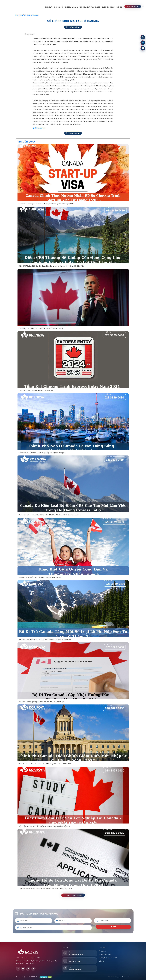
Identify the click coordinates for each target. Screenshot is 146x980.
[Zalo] (143, 48)
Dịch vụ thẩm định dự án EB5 (108, 958)
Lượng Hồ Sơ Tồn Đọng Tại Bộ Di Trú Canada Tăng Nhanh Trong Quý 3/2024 (46, 888)
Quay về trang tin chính (73, 895)
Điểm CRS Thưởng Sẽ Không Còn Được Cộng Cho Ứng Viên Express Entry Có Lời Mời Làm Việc (51, 266)
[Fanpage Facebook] (143, 43)
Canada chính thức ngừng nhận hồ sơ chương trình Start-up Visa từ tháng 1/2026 (46, 204)
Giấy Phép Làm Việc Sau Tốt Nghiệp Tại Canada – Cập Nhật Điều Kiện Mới (44, 826)
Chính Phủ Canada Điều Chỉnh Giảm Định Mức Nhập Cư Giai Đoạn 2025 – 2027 (45, 764)
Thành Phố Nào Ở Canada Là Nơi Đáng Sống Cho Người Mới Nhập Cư (42, 453)
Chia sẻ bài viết (39, 128)
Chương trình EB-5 (105, 954)
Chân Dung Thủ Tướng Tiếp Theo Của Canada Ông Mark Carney (41, 328)
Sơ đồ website (126, 977)
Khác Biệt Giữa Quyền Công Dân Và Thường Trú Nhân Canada (40, 577)
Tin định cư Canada (31, 15)
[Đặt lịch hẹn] (143, 37)
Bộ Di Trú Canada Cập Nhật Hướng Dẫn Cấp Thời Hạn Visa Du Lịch (41, 702)
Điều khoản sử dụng (114, 977)
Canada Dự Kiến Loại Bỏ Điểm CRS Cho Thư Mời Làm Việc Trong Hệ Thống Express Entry (50, 515)
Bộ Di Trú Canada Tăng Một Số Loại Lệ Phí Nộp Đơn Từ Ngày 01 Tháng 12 (45, 639)
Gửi (113, 927)
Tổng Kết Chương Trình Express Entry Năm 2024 (36, 391)
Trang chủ (19, 15)
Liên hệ (101, 961)
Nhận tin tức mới (73, 27)
